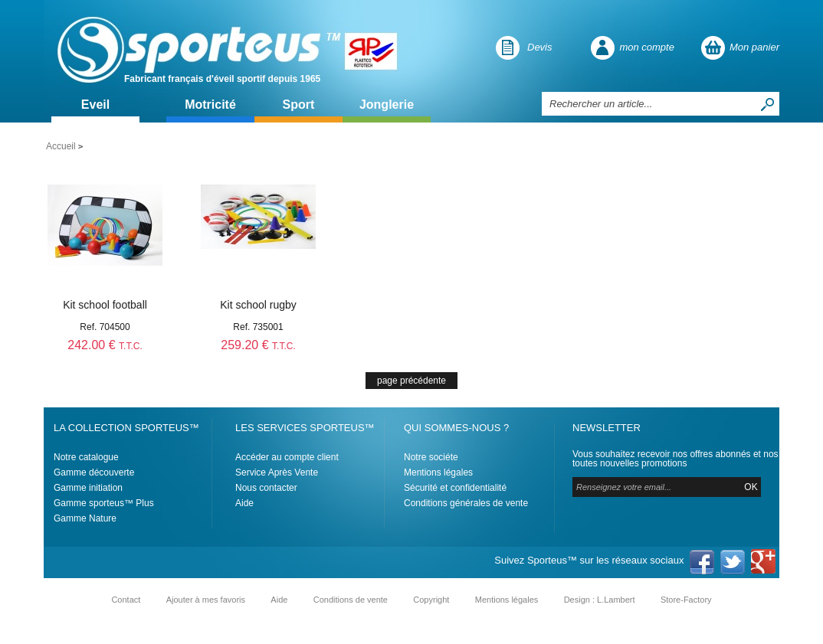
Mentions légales (438, 472)
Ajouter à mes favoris (206, 600)
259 (258, 345)
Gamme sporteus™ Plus (104, 503)
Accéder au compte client (287, 457)
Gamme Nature (85, 518)
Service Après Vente (277, 472)
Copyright (431, 600)
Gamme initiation (88, 488)
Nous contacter (266, 488)
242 (105, 345)
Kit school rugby (258, 305)
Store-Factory (686, 600)
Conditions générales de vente (466, 503)
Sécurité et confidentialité (455, 488)
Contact (126, 600)
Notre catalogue (86, 457)
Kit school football (105, 305)
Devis (540, 47)
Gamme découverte (94, 472)
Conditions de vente (351, 600)
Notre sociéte (431, 457)
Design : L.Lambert (600, 600)
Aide (244, 503)
